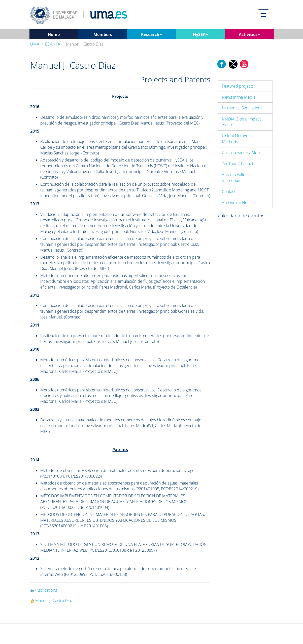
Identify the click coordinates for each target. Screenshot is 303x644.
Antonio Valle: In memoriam (236, 177)
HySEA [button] (200, 34)
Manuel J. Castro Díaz (54, 600)
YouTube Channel (238, 164)
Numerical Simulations (242, 108)
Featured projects (238, 86)
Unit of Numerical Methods (238, 139)
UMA (35, 44)
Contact (229, 191)
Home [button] (54, 34)
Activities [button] (249, 34)
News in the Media (239, 97)
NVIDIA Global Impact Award (241, 122)
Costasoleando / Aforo (242, 153)
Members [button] (103, 34)
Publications (46, 590)
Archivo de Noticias (239, 203)
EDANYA (53, 44)
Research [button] (151, 34)
